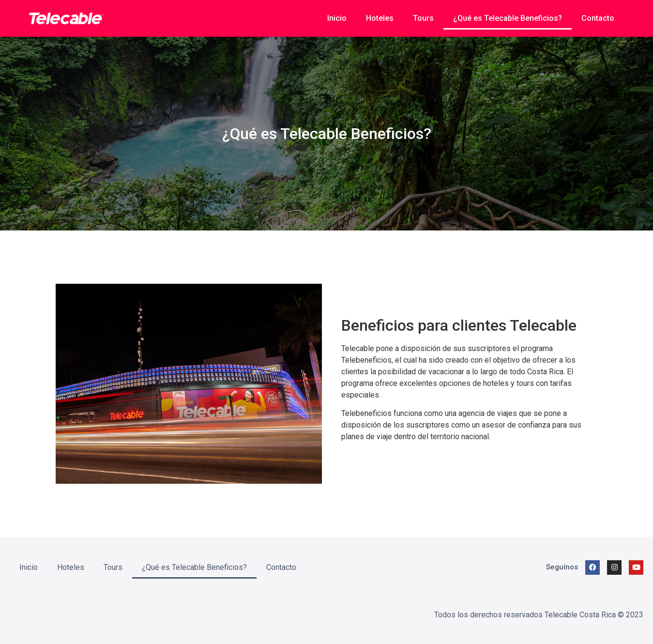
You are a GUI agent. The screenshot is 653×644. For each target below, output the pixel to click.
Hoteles (380, 18)
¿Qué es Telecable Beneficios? (508, 18)
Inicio (337, 18)
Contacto (598, 18)
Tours (423, 18)
